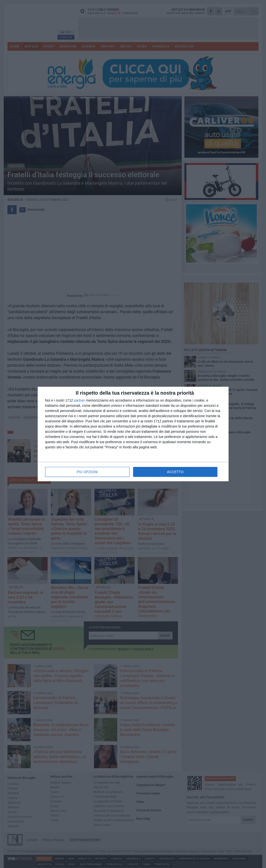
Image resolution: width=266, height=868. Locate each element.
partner (79, 400)
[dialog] (133, 434)
